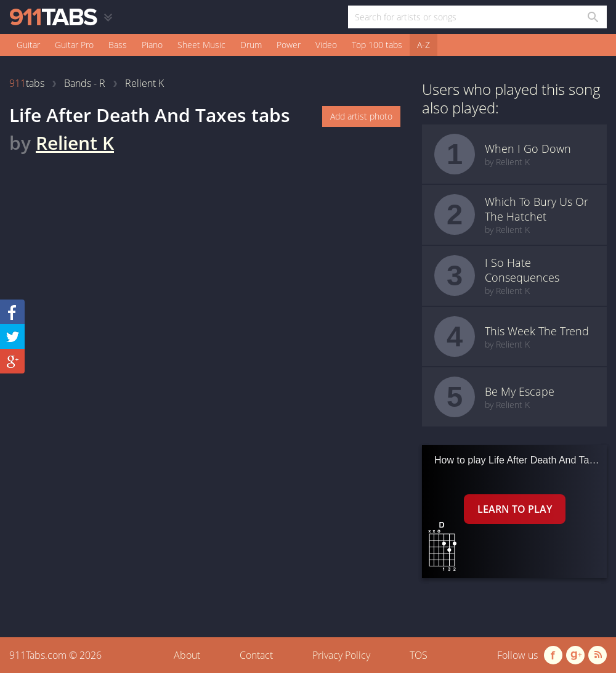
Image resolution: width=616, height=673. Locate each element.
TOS (419, 655)
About (187, 655)
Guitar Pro (74, 45)
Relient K (75, 143)
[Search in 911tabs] (592, 17)
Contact (256, 655)
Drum (251, 45)
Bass (118, 45)
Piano (152, 45)
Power (289, 45)
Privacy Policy (341, 655)
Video (326, 45)
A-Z (423, 45)
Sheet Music (201, 45)
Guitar (28, 45)
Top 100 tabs (377, 45)
